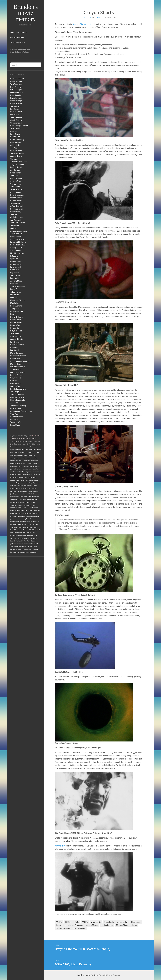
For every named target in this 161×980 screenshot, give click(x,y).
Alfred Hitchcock (17, 206)
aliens (29, 452)
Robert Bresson (16, 104)
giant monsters (15, 519)
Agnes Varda (15, 403)
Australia (28, 483)
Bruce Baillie (109, 922)
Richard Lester (16, 262)
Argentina (20, 505)
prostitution (14, 522)
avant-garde (33, 450)
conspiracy (34, 522)
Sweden (23, 500)
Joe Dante (14, 148)
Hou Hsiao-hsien (17, 209)
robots (18, 469)
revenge (24, 452)
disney (20, 477)
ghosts (19, 450)
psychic (32, 508)
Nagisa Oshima (16, 306)
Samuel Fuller (16, 184)
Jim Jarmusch (16, 220)
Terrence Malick (16, 275)
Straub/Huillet (16, 370)
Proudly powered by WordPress (88, 975)
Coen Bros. (15, 131)
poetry (33, 483)
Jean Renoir (15, 334)
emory (29, 475)
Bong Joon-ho (16, 95)
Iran (24, 480)
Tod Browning (16, 106)
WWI (31, 505)
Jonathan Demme (17, 153)
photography (14, 477)
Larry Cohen (15, 134)
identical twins (15, 549)
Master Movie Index (18, 37)
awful (21, 466)
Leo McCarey (15, 289)
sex (22, 463)
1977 (27, 480)
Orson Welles (15, 414)
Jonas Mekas (92, 925)
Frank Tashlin (15, 383)
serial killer (31, 497)
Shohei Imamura (17, 217)
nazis (37, 463)
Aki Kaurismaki (16, 234)
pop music (13, 469)
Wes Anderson (16, 84)
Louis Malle (15, 278)
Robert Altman (16, 81)
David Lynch (15, 270)
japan (12, 444)
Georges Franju (16, 181)
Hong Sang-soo (28, 538)
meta (21, 494)
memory (38, 472)
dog (36, 486)
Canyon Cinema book (82, 24)
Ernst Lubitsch (16, 267)
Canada (23, 469)
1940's (28, 444)
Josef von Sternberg (18, 406)
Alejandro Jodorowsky (19, 231)
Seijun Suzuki (16, 378)
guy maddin (21, 522)
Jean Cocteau (16, 129)
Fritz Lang (14, 256)
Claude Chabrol (16, 120)
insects (23, 524)
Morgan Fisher (122, 925)
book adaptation (33, 480)
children (24, 458)
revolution (38, 483)
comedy (33, 463)
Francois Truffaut (17, 397)
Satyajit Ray (15, 328)
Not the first (60, 846)
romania (29, 533)
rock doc (38, 452)
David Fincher (15, 173)
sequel (24, 444)
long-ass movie (21, 483)
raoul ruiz (13, 483)
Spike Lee (14, 259)
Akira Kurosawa (16, 250)
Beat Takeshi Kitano (18, 245)
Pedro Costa (15, 137)
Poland (36, 527)
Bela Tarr (14, 381)
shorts (20, 439)
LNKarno (25, 466)
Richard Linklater (17, 264)
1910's (20, 508)
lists (36, 447)
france (28, 441)
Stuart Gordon (16, 192)
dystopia (30, 486)
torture (24, 508)
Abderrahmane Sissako (19, 361)
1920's (23, 450)
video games (14, 533)
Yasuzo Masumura (18, 287)
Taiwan (13, 527)
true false (24, 447)
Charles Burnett (16, 112)
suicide (39, 450)
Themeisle (116, 975)
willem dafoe (29, 500)
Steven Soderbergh (18, 367)
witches (33, 475)
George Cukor (16, 142)
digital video (19, 480)
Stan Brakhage (16, 101)
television (13, 447)
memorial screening (30, 488)
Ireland (33, 541)
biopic (20, 544)
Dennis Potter (16, 320)
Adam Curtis (15, 145)
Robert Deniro (33, 530)
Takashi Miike (16, 292)
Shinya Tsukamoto (18, 400)
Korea (25, 475)
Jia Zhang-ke (15, 228)
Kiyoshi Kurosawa (17, 253)
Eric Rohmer (15, 342)
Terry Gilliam (15, 187)
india (36, 491)
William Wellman (17, 417)
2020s (38, 436)
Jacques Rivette (17, 339)
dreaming (13, 488)
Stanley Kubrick (16, 248)
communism (26, 552)
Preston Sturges (17, 375)
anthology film (27, 472)
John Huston (15, 214)
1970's (38, 439)
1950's (38, 441)
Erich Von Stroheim (18, 372)
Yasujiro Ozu (15, 309)
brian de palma (26, 544)
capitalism (18, 527)
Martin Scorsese (17, 353)
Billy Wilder (14, 420)
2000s (12, 439)
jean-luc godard (15, 494)
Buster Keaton (16, 237)
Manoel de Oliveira (17, 300)
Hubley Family (16, 212)
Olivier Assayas (16, 90)
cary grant (27, 522)
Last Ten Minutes (32, 477)
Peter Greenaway (17, 195)
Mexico (12, 466)
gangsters (28, 469)
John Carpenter (16, 117)
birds (33, 447)
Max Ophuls (15, 303)
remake (35, 458)
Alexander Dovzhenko (19, 162)
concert (27, 513)
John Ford (14, 176)
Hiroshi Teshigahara (18, 389)
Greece (25, 549)
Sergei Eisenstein (17, 165)
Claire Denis (15, 159)
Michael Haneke (16, 198)
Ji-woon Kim (15, 225)
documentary (27, 439)
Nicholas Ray (15, 325)
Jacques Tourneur (17, 395)
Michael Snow (16, 364)
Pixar (12, 314)
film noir (24, 527)
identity (29, 447)
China (28, 455)
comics (36, 461)
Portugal (13, 480)
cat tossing (23, 519)
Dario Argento (16, 87)
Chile (39, 530)
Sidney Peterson (63, 928)
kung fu (24, 477)
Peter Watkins (16, 408)
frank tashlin (14, 552)
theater (34, 472)
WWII (17, 461)
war (11, 472)
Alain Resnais (16, 336)
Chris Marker (15, 284)
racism (17, 466)
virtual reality (20, 547)
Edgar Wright (15, 425)
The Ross (13, 547)
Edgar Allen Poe (15, 530)
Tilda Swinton (24, 497)
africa (12, 450)
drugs (24, 455)
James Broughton (76, 925)
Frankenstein (20, 541)
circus (15, 516)
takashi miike (33, 511)
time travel (20, 472)
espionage (24, 491)
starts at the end (20, 513)
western (20, 455)
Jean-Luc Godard (17, 189)
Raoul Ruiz (14, 347)
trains (12, 463)
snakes (36, 547)
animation (18, 441)
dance (32, 461)
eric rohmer (30, 527)
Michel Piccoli (22, 533)
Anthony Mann (16, 281)
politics (33, 452)
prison (30, 466)
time (28, 508)
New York (13, 452)
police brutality (15, 475)
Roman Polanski (17, 317)
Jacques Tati (15, 386)
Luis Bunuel (15, 109)
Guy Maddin (15, 273)
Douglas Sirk (15, 359)
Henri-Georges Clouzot (19, 126)
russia (19, 458)
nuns (21, 549)
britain (18, 447)
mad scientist (20, 488)
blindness (27, 505)
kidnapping (27, 461)
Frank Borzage (16, 98)
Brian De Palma (16, 151)
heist (21, 530)
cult (34, 486)
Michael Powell (16, 322)
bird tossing (33, 552)
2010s (34, 436)
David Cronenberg (17, 140)
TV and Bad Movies (17, 42)
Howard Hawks (16, 201)
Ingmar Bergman (17, 92)
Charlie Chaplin (16, 123)
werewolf (31, 536)
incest (27, 524)
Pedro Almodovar (17, 79)
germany (19, 452)
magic (21, 475)
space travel (27, 463)
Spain (15, 472)
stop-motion (14, 455)
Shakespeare (33, 513)
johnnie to (17, 500)
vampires (29, 458)
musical (38, 444)
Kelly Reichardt (16, 331)
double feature (36, 469)
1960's (23, 441)
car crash (21, 538)
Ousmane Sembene (18, 356)
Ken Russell (15, 350)
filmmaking (18, 444)
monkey (37, 516)
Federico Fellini (16, 167)
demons (38, 475)
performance (14, 544)
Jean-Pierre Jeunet (18, 223)
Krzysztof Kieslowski (18, 242)
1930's (33, 444)
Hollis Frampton (16, 178)
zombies (33, 455)
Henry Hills (61, 925)
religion (21, 461)
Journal (17, 511)
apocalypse (14, 458)
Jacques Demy (16, 156)
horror (16, 439)
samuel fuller (23, 486)
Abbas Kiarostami (17, 239)
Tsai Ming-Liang (16, 392)
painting (13, 461)
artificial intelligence (26, 502)
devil (19, 491)
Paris (18, 516)
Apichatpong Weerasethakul (21, 411)
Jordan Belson (107, 925)
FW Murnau (15, 298)
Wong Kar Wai (16, 422)
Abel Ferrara (15, 170)
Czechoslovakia (33, 524)
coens (20, 552)
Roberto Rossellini (17, 345)
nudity (38, 519)
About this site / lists (19, 32)
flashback (17, 524)
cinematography (24, 511)
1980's (33, 439)
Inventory (26, 530)
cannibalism (14, 491)
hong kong (17, 463)
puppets (32, 516)
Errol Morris (15, 295)
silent (27, 450)
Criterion (33, 441)
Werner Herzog (16, 203)
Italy (15, 450)
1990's (12, 441)
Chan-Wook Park (17, 311)
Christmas (36, 494)
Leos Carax (15, 115)
